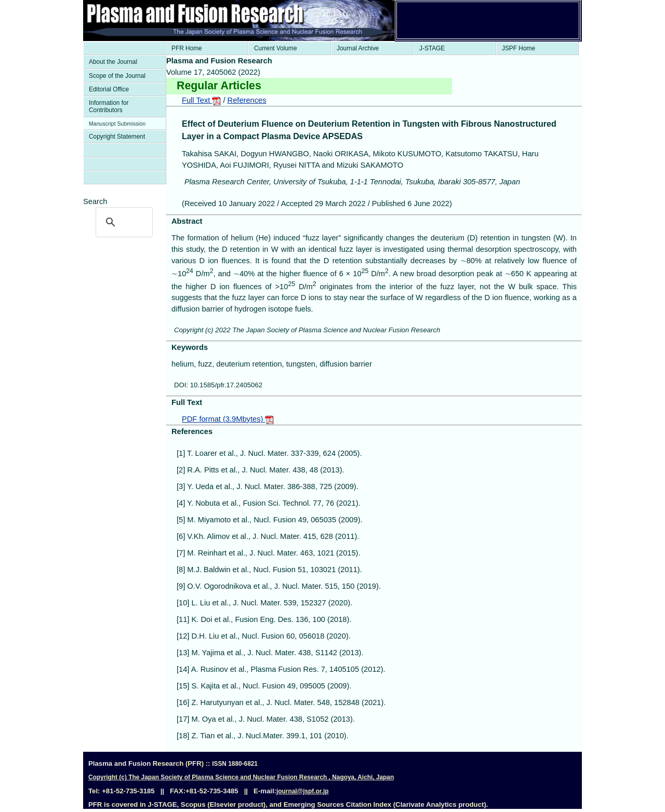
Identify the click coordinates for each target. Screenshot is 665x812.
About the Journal (113, 62)
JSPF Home (518, 48)
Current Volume (276, 48)
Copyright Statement (117, 137)
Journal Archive (358, 48)
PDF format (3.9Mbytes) (228, 419)
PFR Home (187, 48)
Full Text (201, 100)
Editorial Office (109, 89)
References (247, 100)
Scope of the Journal (117, 76)
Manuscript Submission (117, 124)
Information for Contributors (109, 106)
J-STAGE (432, 48)
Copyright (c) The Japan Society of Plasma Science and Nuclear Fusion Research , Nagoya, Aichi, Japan (241, 777)
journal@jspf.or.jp (303, 791)
